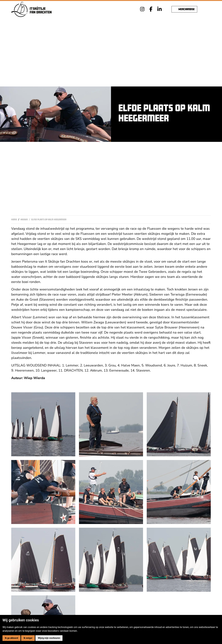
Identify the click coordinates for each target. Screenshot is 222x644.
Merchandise (184, 9)
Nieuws (24, 219)
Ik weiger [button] (28, 638)
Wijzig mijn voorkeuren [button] (49, 638)
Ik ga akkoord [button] (11, 638)
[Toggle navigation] (208, 9)
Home (14, 219)
